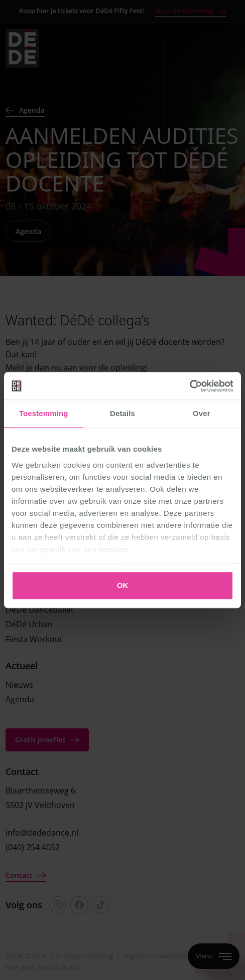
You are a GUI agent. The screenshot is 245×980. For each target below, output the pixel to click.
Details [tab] (122, 413)
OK (123, 585)
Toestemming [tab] (44, 413)
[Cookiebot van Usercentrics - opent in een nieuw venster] (190, 386)
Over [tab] (202, 413)
